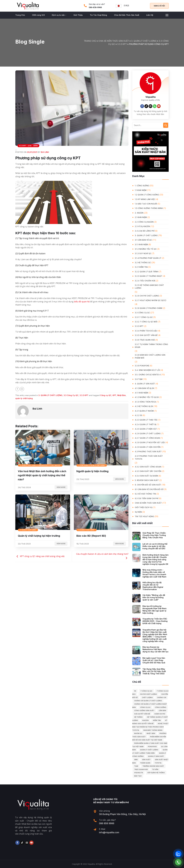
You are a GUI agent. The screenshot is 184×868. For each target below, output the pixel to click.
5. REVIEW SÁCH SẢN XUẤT (147, 480)
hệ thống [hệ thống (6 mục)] (138, 717)
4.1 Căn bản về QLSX (144, 388)
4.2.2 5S (138, 415)
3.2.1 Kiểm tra (141, 267)
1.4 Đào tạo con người (146, 204)
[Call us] (155, 106)
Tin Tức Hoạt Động (98, 15)
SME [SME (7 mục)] (136, 760)
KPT (114, 395)
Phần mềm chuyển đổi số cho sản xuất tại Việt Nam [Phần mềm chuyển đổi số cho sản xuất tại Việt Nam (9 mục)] (149, 738)
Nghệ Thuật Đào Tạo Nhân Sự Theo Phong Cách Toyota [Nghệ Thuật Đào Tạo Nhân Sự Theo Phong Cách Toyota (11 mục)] (150, 727)
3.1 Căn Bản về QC (143, 240)
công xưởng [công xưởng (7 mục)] (161, 707)
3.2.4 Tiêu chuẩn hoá (145, 281)
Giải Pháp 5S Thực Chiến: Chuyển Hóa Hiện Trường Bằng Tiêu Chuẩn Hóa (154, 535)
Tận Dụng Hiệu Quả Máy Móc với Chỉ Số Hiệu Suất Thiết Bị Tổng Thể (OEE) (154, 671)
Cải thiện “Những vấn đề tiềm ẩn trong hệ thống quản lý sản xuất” (154, 597)
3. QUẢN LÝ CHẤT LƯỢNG (144, 41)
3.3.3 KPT (122, 44)
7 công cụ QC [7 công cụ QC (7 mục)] (146, 691)
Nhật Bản (122, 395)
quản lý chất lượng (24, 398)
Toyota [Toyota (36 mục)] (158, 763)
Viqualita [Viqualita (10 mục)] (139, 773)
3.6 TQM (139, 379)
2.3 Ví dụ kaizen (142, 226)
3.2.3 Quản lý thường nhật (148, 276)
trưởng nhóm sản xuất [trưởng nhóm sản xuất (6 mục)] (153, 766)
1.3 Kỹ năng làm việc (145, 199)
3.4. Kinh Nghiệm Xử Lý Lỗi (147, 370)
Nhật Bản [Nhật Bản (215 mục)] (151, 733)
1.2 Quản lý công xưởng (147, 195)
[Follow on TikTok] (146, 106)
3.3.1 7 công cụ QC (144, 317)
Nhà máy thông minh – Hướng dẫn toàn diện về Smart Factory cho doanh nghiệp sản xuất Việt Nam (154, 573)
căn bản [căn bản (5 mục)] (162, 711)
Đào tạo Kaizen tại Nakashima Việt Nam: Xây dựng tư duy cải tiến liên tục (156, 649)
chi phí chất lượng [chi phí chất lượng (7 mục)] (148, 694)
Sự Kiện (138, 512)
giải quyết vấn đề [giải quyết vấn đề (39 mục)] (142, 714)
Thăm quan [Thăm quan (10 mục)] (145, 763)
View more (61, 487)
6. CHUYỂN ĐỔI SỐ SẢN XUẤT (148, 485)
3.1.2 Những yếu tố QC (146, 249)
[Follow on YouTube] (159, 106)
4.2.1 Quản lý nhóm (144, 411)
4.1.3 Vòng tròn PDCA (145, 402)
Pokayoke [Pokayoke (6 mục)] (152, 747)
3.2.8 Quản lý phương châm (148, 308)
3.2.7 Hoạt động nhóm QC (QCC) (151, 300)
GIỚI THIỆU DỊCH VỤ (144, 507)
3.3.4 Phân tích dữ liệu (146, 331)
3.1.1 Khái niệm (141, 245)
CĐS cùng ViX (38, 15)
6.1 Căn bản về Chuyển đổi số (149, 489)
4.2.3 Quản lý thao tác (146, 420)
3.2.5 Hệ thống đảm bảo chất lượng (149, 287)
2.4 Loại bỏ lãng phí (145, 231)
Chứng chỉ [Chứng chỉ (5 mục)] (162, 697)
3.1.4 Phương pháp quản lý (148, 258)
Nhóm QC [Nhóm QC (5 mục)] (138, 733)
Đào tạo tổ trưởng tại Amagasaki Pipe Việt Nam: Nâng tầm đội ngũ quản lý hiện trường (155, 610)
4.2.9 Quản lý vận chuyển (148, 447)
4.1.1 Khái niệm (141, 393)
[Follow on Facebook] (142, 106)
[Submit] (166, 125)
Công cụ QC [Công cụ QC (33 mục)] (145, 707)
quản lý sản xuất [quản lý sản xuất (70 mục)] (156, 756)
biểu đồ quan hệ (82, 302)
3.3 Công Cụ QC (71, 395)
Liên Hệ (150, 15)
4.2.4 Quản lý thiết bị (145, 424)
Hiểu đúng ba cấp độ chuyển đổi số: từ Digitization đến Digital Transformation (153, 586)
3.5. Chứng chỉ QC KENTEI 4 (148, 375)
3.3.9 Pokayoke (142, 366)
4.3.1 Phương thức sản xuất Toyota (149, 457)
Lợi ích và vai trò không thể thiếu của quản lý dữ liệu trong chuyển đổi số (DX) (155, 546)
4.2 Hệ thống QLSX (144, 406)
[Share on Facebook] (17, 389)
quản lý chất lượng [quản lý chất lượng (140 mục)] (149, 750)
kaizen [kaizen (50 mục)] (145, 720)
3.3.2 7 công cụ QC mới (146, 322)
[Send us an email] (151, 106)
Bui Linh (45, 152)
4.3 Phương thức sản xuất (148, 452)
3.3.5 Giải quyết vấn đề (146, 335)
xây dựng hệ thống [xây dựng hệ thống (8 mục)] (156, 773)
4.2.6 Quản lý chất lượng (148, 433)
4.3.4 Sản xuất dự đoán (146, 476)
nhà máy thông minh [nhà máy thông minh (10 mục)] (153, 730)
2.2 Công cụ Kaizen (144, 222)
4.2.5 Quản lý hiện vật (146, 429)
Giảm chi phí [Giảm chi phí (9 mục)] (160, 714)
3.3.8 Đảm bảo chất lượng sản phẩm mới (150, 356)
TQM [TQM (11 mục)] (136, 766)
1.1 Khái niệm (141, 190)
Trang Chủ (20, 15)
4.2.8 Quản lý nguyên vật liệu (150, 442)
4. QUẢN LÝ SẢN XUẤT (145, 384)
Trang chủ (90, 41)
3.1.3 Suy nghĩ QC (143, 253)
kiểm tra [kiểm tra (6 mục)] (157, 720)
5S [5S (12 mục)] (135, 691)
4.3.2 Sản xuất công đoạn (148, 467)
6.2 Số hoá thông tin (145, 494)
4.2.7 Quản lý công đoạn (147, 438)
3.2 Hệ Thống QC (143, 263)
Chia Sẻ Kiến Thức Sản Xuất (127, 15)
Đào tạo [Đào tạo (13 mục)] (138, 776)
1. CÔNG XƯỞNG (142, 186)
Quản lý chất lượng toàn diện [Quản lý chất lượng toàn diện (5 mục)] (150, 751)
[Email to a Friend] (22, 389)
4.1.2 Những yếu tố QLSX (147, 397)
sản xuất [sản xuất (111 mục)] (146, 760)
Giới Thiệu (78, 15)
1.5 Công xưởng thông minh (149, 208)
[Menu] (167, 15)
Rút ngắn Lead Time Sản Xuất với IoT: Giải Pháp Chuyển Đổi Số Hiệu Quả (154, 660)
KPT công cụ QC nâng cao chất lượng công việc (40, 556)
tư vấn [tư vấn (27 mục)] (155, 769)
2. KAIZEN (139, 213)
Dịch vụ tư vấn (59, 15)
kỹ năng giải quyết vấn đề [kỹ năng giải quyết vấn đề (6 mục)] (150, 722)
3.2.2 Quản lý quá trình (147, 272)
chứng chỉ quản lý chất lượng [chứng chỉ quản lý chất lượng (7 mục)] (148, 701)
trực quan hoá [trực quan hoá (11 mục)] (141, 769)
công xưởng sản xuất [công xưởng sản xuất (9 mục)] (144, 711)
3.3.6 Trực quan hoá (145, 340)
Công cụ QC (106, 395)
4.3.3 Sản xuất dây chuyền (148, 471)
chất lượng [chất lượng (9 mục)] (147, 697)
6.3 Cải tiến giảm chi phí (147, 498)
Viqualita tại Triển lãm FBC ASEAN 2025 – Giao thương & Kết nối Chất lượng (155, 621)
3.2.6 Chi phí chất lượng (147, 296)
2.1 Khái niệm (141, 217)
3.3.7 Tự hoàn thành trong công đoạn (151, 346)
